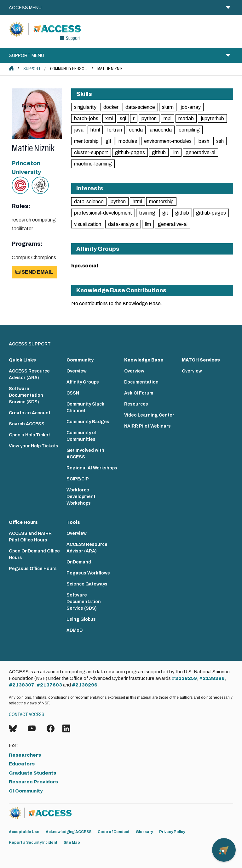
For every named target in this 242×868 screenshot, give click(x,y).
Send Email (34, 272)
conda (136, 130)
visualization (88, 224)
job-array (191, 107)
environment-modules (168, 141)
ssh (220, 141)
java (79, 130)
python (149, 118)
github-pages (130, 152)
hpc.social (85, 266)
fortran (114, 130)
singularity (85, 107)
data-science (140, 107)
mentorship (86, 141)
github (159, 152)
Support (32, 69)
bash (204, 141)
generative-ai (200, 152)
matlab (186, 118)
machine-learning (93, 164)
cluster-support (91, 152)
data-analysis (123, 224)
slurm (168, 107)
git (109, 141)
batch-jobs (86, 118)
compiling (189, 130)
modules (128, 141)
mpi (167, 118)
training (147, 213)
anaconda (161, 130)
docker (111, 107)
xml (109, 118)
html (95, 130)
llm (176, 152)
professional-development (103, 213)
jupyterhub (212, 118)
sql (123, 118)
